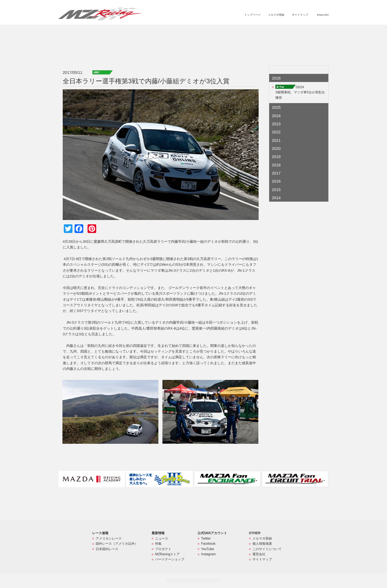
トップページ (252, 15)
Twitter (206, 538)
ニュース (209, 31)
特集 (224, 31)
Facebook (208, 544)
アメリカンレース (109, 538)
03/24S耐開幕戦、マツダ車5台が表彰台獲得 (300, 92)
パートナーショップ (306, 31)
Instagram (208, 554)
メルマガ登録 (276, 15)
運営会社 (259, 554)
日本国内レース (107, 549)
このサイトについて (267, 549)
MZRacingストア (271, 31)
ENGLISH (323, 15)
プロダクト (243, 31)
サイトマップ (300, 15)
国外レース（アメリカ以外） (117, 544)
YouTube (208, 549)
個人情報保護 (262, 544)
